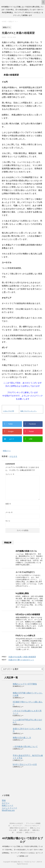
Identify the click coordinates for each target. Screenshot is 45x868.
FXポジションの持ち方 (25, 636)
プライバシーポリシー (32, 826)
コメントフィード (9, 808)
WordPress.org (8, 810)
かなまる (13, 456)
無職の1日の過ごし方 (22, 738)
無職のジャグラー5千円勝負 (25, 684)
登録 (4, 800)
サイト (8, 521)
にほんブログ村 (9, 411)
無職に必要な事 (24, 830)
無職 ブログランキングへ (28, 411)
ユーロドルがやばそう (25, 572)
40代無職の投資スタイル (26, 551)
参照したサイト (30, 832)
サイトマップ (17, 826)
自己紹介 (19, 832)
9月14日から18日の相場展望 (28, 614)
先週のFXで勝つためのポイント (21, 660)
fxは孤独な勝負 (22, 593)
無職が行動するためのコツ (18, 828)
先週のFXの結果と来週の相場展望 (22, 657)
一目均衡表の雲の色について (25, 747)
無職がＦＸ (7, 451)
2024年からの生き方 (16, 823)
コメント (10, 474)
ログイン (6, 803)
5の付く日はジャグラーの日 (25, 764)
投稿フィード (8, 805)
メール (9, 512)
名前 (8, 504)
